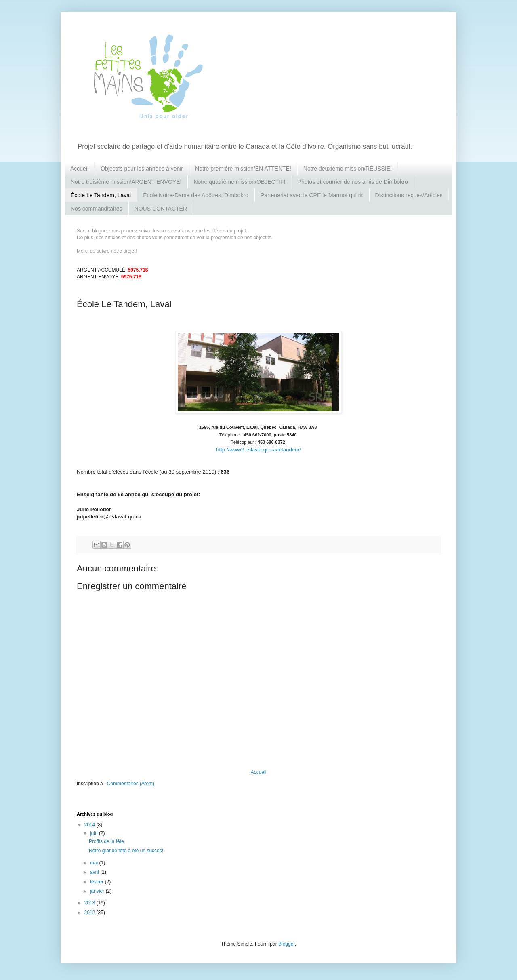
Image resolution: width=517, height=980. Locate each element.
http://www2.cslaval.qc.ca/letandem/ (258, 450)
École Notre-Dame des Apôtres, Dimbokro (196, 195)
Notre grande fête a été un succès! (126, 851)
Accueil (79, 169)
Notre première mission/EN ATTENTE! (243, 169)
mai (95, 863)
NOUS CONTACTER (161, 209)
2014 (90, 825)
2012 (90, 913)
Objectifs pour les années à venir (142, 169)
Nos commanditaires (97, 209)
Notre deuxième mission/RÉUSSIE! (348, 169)
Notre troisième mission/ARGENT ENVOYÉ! (126, 182)
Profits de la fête (106, 841)
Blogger (287, 944)
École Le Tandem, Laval (101, 195)
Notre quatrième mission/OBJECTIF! (239, 182)
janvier (98, 891)
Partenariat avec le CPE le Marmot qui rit (312, 195)
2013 (90, 903)
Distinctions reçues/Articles (409, 195)
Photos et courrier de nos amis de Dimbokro (353, 182)
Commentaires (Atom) (131, 784)
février (98, 882)
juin (95, 833)
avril (95, 872)
